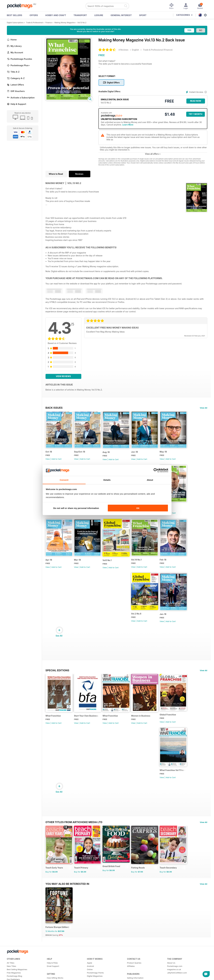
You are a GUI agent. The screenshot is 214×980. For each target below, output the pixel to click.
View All (204, 408)
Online (90, 978)
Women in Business (143, 721)
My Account (15, 52)
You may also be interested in (67, 892)
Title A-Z (13, 72)
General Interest (121, 15)
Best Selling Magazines (17, 978)
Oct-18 (49, 453)
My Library (14, 46)
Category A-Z (16, 78)
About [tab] (150, 480)
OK (138, 508)
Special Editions (57, 675)
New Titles (12, 975)
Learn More (128, 125)
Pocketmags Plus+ (18, 65)
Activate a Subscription (21, 98)
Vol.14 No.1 (139, 563)
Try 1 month (195, 114)
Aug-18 (108, 453)
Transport (80, 15)
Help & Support (17, 104)
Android (90, 975)
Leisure (99, 15)
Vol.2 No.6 (139, 618)
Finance (49, 23)
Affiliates (131, 975)
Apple (90, 972)
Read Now (196, 101)
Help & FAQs (52, 972)
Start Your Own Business (87, 721)
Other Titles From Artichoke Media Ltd (74, 829)
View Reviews (63, 376)
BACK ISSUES (54, 408)
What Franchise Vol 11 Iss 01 (176, 777)
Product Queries (134, 972)
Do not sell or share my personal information (76, 508)
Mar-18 (78, 563)
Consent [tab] (64, 480)
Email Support (53, 975)
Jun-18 (137, 453)
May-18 (167, 453)
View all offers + (153, 154)
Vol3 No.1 (109, 564)
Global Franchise (171, 720)
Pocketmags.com (175, 975)
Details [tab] (107, 480)
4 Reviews (123, 50)
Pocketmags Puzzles (19, 59)
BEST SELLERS (15, 15)
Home (12, 40)
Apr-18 (49, 563)
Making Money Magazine (65, 23)
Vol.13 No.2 (82, 23)
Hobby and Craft (56, 15)
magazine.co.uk (174, 978)
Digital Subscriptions (15, 23)
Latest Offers (15, 85)
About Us (171, 972)
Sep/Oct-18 (80, 453)
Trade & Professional (34, 23)
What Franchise (53, 721)
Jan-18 (166, 618)
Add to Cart (56, 460)
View (48, 460)
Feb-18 (166, 563)
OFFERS (34, 15)
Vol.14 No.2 (168, 508)
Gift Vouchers (16, 91)
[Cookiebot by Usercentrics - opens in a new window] (156, 470)
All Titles (11, 972)
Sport (143, 15)
